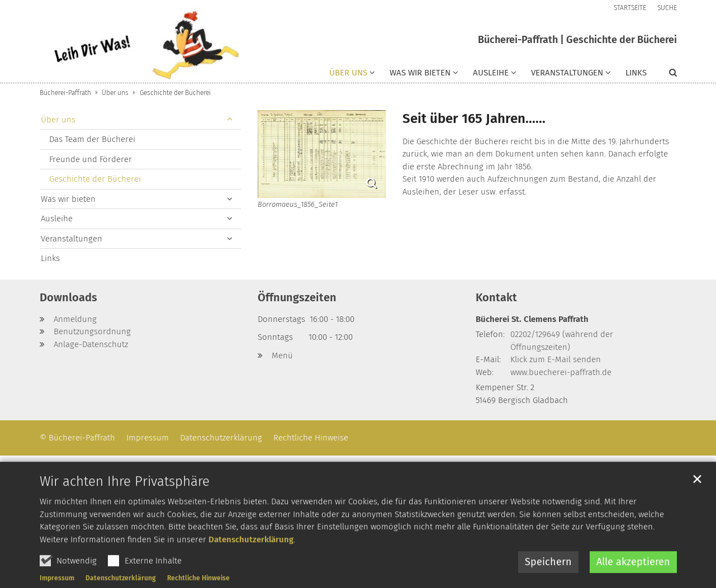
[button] (352, 75)
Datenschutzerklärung (251, 568)
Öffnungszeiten (297, 297)
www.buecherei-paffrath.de (561, 372)
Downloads (68, 297)
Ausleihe (57, 219)
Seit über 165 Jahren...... (474, 118)
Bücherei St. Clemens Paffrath (532, 319)
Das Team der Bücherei (92, 139)
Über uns (115, 93)
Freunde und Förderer (91, 159)
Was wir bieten (68, 199)
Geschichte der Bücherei (175, 93)
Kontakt (496, 297)
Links (636, 73)
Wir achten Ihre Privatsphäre (125, 510)
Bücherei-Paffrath (65, 93)
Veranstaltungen (72, 239)
